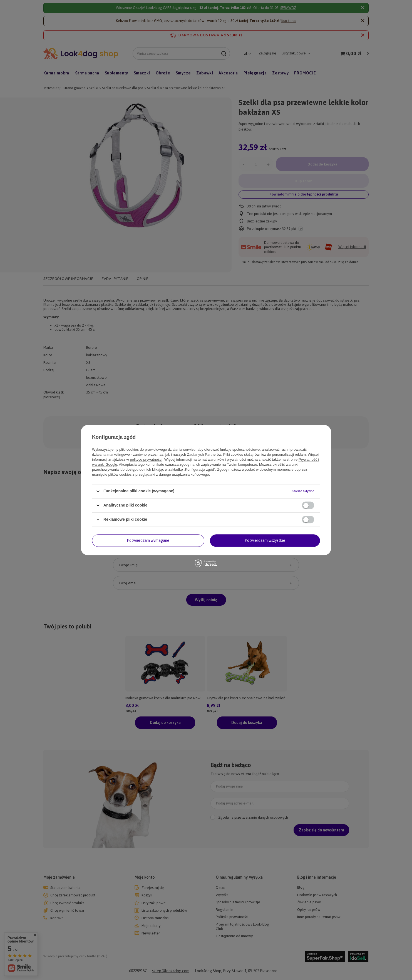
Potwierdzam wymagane (148, 540)
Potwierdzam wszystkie (265, 540)
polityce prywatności (146, 459)
